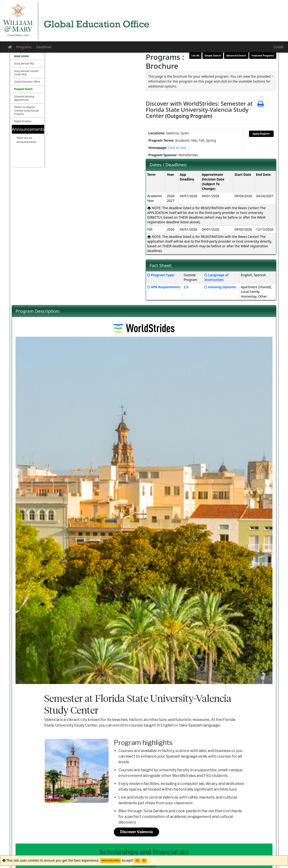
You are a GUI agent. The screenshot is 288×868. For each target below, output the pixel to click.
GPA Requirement (165, 287)
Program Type (162, 275)
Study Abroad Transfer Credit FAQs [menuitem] (26, 73)
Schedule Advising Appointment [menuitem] (24, 98)
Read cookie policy (110, 860)
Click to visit (177, 148)
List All (195, 56)
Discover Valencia (136, 832)
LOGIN (279, 47)
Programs (24, 47)
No (144, 860)
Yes (137, 860)
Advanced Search (236, 56)
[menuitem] (28, 56)
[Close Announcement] (272, 76)
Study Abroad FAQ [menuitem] (24, 64)
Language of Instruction (216, 277)
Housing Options (222, 287)
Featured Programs (263, 56)
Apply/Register (261, 134)
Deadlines (44, 47)
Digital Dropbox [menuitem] (23, 121)
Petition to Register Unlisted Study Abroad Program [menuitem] (26, 110)
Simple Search (213, 56)
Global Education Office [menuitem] (27, 82)
